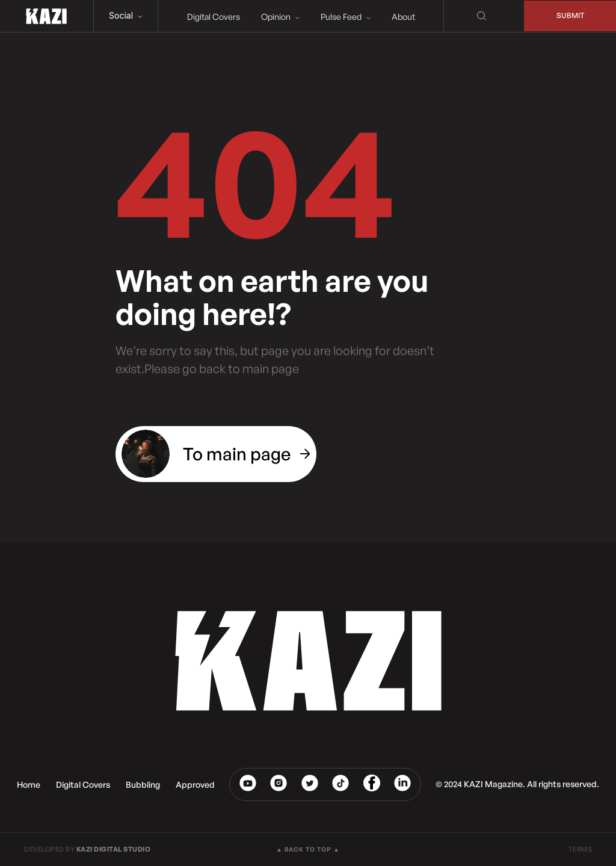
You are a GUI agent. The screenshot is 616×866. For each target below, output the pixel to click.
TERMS (581, 849)
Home (29, 784)
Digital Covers (211, 17)
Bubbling (143, 784)
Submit (568, 16)
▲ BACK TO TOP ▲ (308, 849)
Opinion (277, 17)
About (400, 17)
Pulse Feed (343, 17)
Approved (195, 784)
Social (126, 15)
